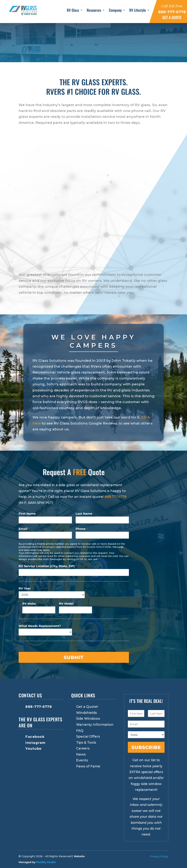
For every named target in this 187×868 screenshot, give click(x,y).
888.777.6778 (116, 497)
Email (24, 529)
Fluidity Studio (46, 862)
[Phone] (102, 535)
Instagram (36, 743)
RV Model (66, 604)
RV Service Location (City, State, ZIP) (48, 566)
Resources (94, 11)
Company (115, 11)
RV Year (26, 588)
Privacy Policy (159, 856)
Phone (82, 529)
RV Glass (73, 11)
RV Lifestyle (138, 11)
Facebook (35, 737)
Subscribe (146, 747)
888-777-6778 (39, 707)
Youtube (34, 749)
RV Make (29, 604)
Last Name (84, 514)
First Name (27, 514)
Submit (74, 657)
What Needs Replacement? (40, 626)
